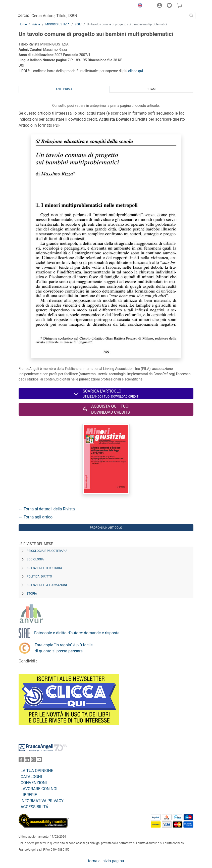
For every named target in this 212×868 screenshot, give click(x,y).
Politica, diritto (39, 576)
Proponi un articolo (106, 528)
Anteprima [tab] (64, 89)
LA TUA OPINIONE (37, 771)
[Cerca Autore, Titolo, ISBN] (109, 16)
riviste (36, 24)
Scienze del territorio (44, 568)
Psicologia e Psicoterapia (47, 551)
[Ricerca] (191, 16)
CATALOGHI (31, 777)
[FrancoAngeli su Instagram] (33, 761)
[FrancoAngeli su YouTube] (39, 761)
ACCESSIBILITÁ (34, 807)
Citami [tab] (151, 89)
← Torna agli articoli (37, 517)
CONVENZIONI (34, 783)
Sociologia (35, 559)
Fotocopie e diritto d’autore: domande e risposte (77, 633)
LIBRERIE (29, 795)
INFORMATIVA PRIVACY (42, 801)
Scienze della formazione (47, 585)
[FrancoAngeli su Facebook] (21, 761)
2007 (78, 24)
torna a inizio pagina (106, 861)
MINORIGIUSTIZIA (57, 24)
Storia (32, 594)
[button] (139, 6)
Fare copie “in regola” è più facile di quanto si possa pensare (64, 648)
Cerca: (23, 15)
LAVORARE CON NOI (39, 789)
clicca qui (136, 71)
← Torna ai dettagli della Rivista (47, 509)
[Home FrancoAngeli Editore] (36, 6)
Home (23, 24)
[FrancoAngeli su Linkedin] (27, 761)
